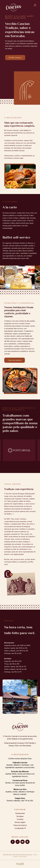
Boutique (20, 816)
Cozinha (20, 819)
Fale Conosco (15, 58)
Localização (20, 828)
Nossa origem (20, 822)
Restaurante (20, 813)
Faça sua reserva (15, 360)
